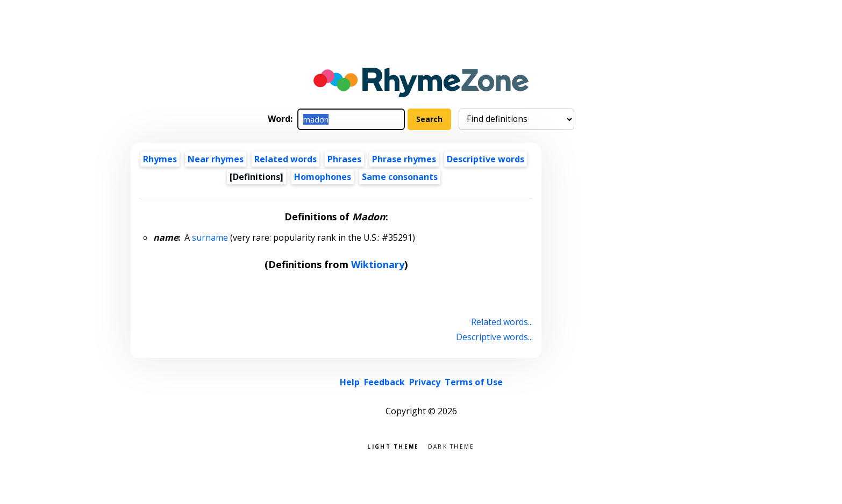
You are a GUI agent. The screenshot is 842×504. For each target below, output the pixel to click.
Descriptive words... (494, 337)
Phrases (344, 159)
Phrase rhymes (404, 159)
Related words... (502, 322)
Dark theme (451, 446)
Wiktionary (378, 264)
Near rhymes (216, 159)
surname (210, 237)
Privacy (425, 382)
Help (350, 382)
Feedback (384, 382)
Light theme (393, 446)
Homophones (323, 177)
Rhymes (160, 159)
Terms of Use (474, 382)
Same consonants (400, 177)
